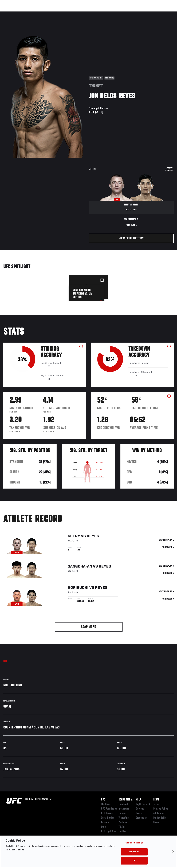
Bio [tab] (5, 661)
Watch (124, 13)
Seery (74, 537)
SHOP (156, 13)
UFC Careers (107, 813)
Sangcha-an (80, 567)
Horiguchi (78, 588)
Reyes (93, 537)
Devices (140, 809)
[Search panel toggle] (166, 13)
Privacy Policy (161, 809)
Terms (156, 804)
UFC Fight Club (109, 831)
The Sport (106, 804)
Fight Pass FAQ (144, 804)
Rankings (24, 13)
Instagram (124, 809)
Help (138, 800)
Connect (110, 13)
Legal (156, 800)
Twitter (122, 831)
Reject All (134, 852)
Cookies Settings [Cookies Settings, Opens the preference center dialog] (134, 843)
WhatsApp (124, 818)
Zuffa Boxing (141, 13)
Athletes (40, 13)
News (53, 13)
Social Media (125, 800)
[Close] (173, 851)
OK (134, 861)
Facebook (123, 804)
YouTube (123, 822)
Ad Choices (159, 813)
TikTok (122, 827)
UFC (103, 800)
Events (9, 13)
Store (104, 827)
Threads (123, 813)
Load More (88, 627)
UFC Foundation (109, 809)
